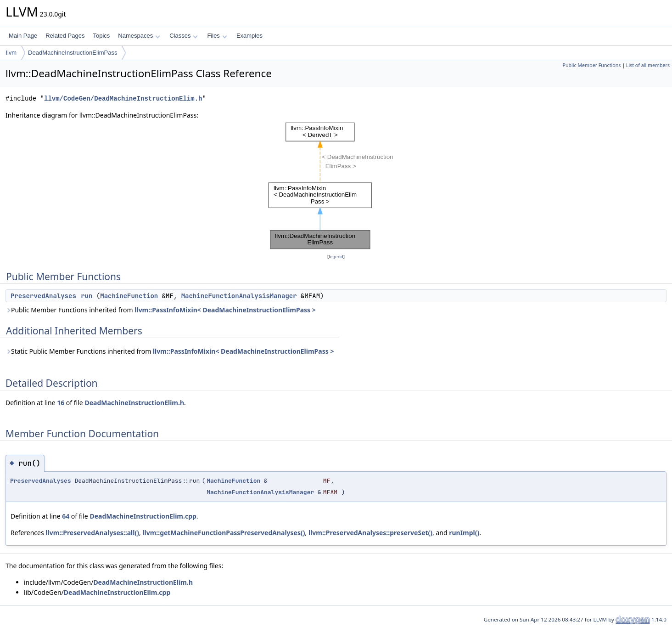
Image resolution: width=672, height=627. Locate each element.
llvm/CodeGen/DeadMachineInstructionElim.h (123, 99)
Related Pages (65, 36)
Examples (249, 36)
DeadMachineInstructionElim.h (134, 403)
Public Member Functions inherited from (161, 310)
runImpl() (464, 533)
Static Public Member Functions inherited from (170, 351)
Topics (101, 36)
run (87, 296)
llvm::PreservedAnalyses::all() (92, 533)
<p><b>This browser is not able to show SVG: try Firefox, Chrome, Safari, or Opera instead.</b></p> (336, 186)
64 (66, 516)
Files (217, 36)
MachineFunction (129, 296)
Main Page (23, 36)
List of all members (648, 65)
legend (336, 257)
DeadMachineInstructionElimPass (73, 53)
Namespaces (139, 36)
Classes (184, 36)
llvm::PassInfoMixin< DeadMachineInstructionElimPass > (225, 310)
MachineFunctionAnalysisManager (239, 296)
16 (61, 403)
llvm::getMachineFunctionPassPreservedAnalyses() (224, 533)
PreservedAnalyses (43, 296)
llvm (11, 53)
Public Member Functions (591, 65)
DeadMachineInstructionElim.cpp (143, 516)
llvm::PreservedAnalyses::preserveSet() (370, 533)
